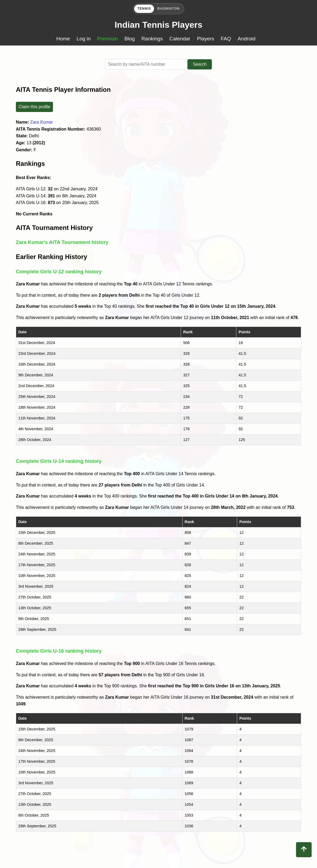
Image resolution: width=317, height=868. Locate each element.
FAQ (226, 39)
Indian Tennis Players (158, 25)
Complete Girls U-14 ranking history (59, 461)
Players (205, 39)
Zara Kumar (41, 122)
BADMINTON (168, 9)
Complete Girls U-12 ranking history (59, 272)
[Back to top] (304, 850)
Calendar (180, 39)
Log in (84, 39)
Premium (108, 39)
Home (63, 39)
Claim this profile (34, 107)
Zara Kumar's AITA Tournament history (62, 242)
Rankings (152, 39)
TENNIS (144, 9)
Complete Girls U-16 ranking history (59, 651)
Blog (130, 39)
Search (200, 64)
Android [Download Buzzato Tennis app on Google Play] (247, 39)
